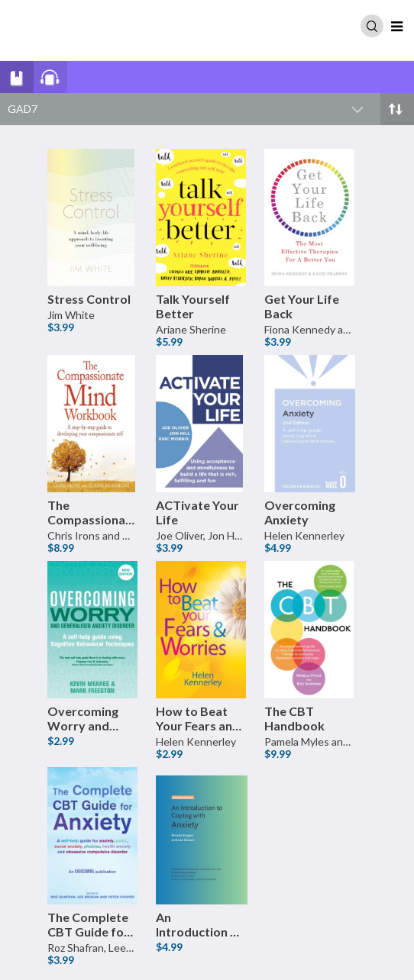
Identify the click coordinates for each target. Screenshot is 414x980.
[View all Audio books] (73, 77)
